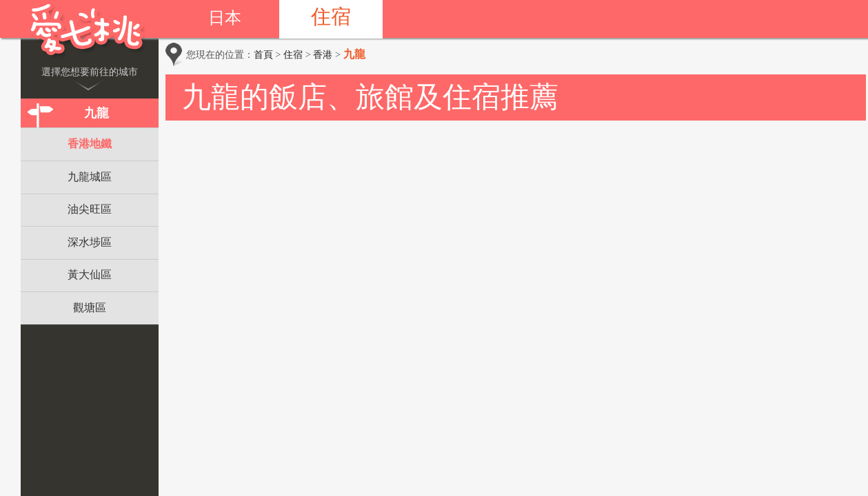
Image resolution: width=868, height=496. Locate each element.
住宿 (331, 17)
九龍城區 (90, 177)
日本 (225, 18)
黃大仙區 (90, 275)
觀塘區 (90, 308)
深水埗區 (90, 242)
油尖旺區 (90, 209)
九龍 (97, 113)
